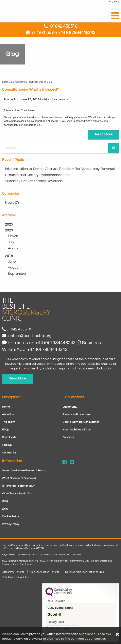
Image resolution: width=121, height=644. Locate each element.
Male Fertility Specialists (16, 578)
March (13, 236)
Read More (104, 134)
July (11, 242)
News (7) (12, 203)
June (12, 261)
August (14, 248)
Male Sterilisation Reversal (45, 572)
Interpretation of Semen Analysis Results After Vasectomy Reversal (60, 169)
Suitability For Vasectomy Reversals (34, 181)
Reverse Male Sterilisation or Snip (85, 572)
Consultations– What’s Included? (30, 90)
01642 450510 (64, 26)
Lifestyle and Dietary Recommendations (38, 175)
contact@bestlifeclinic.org (27, 336)
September (17, 274)
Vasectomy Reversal (14, 572)
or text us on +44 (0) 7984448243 (60, 33)
